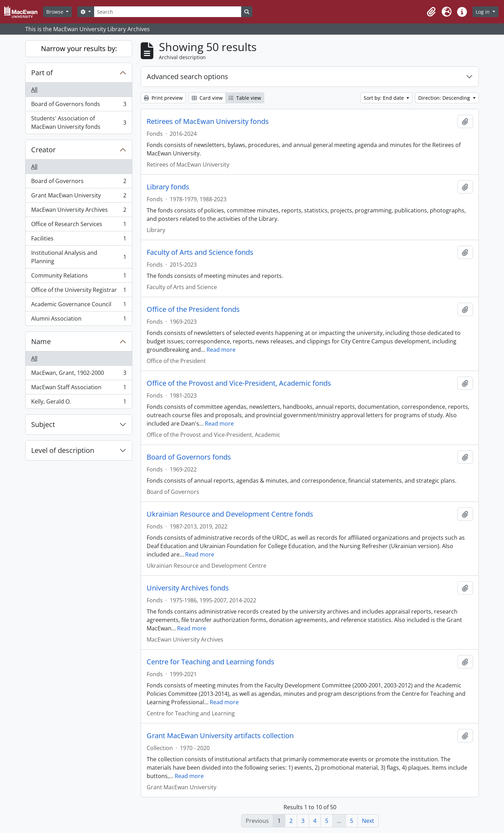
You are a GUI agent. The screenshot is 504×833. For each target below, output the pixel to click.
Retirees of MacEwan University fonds (208, 121)
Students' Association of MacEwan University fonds (79, 122)
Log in (483, 12)
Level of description (63, 450)
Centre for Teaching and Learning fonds (211, 662)
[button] (431, 12)
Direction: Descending (445, 98)
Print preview (163, 98)
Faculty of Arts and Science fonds (200, 252)
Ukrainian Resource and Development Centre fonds (230, 514)
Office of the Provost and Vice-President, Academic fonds (239, 383)
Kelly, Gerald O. (79, 403)
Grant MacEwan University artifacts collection (220, 736)
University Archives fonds (188, 588)
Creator (43, 150)
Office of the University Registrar (79, 291)
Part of (42, 73)
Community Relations (79, 277)
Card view (207, 98)
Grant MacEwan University (79, 197)
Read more (221, 350)
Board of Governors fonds (79, 106)
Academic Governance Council (79, 306)
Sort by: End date (384, 98)
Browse (55, 12)
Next (368, 821)
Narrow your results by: (79, 48)
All (34, 90)
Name (41, 341)
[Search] (168, 12)
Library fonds (168, 187)
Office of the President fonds (193, 309)
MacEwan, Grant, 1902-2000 (79, 374)
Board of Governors (79, 183)
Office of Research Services (79, 226)
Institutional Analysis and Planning (79, 257)
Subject (43, 424)
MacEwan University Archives (79, 211)
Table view (245, 98)
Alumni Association (79, 320)
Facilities (79, 240)
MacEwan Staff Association (79, 389)
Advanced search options (187, 76)
